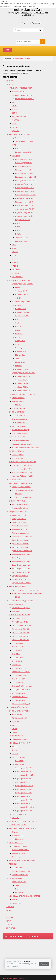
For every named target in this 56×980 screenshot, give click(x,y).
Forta (14, 255)
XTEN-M (15, 262)
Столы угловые (18, 458)
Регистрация (36, 23)
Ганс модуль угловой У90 (22, 537)
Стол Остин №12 (19, 693)
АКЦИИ (9, 910)
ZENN (14, 113)
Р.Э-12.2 (18, 227)
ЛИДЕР (15, 102)
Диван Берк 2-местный (21, 569)
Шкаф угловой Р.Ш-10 (24, 166)
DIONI (14, 127)
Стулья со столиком (20, 419)
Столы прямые (18, 455)
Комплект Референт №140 (22, 476)
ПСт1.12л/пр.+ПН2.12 (20, 636)
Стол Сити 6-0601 (19, 668)
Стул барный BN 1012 (24, 803)
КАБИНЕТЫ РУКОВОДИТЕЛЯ (20, 88)
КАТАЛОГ (9, 84)
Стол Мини (16, 654)
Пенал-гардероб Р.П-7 (24, 163)
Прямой (18, 889)
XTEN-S (15, 266)
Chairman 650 (21, 309)
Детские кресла (18, 401)
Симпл (15, 732)
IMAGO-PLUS (17, 277)
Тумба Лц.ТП (17, 611)
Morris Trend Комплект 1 (25, 99)
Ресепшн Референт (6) (21, 871)
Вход (23, 23)
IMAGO (15, 145)
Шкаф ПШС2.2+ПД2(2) (21, 608)
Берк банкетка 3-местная (22, 579)
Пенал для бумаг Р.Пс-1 (24, 184)
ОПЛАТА (9, 925)
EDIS (14, 245)
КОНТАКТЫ (10, 928)
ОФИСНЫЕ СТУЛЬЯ (17, 412)
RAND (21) (16, 722)
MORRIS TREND (18, 92)
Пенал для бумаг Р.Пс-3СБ (26, 191)
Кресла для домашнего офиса (24, 373)
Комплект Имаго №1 (23, 152)
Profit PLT (19, 334)
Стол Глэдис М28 (19, 658)
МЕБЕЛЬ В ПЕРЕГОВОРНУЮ (20, 483)
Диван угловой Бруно (20, 504)
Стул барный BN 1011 (24, 782)
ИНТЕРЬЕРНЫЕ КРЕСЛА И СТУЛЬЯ (23, 821)
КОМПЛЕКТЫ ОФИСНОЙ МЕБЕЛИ (22, 462)
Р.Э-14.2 (18, 230)
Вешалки (16, 818)
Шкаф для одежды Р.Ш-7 (25, 159)
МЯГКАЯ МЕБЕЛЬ (16, 843)
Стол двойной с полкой (21, 690)
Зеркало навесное (22, 238)
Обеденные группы (19, 739)
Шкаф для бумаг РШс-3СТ (25, 181)
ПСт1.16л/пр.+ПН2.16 (20, 629)
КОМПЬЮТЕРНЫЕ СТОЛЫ (19, 615)
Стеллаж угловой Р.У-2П (25, 198)
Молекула (19, 839)
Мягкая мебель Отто (20, 508)
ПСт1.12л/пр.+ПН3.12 (20, 640)
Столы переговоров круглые (23, 490)
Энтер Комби (20, 341)
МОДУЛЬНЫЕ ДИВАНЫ (18, 512)
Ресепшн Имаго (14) (20, 875)
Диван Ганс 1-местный (21, 540)
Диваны (15, 747)
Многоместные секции (21, 430)
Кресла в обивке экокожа (22, 444)
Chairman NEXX (21, 423)
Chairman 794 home (23, 387)
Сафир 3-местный (19, 522)
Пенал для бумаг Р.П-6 (24, 205)
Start (17, 323)
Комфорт (19, 366)
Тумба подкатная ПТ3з (24, 141)
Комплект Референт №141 (22, 472)
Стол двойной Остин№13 (22, 686)
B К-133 (18, 319)
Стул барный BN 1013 (24, 796)
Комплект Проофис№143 (22, 465)
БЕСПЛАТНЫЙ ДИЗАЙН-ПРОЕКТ (22, 860)
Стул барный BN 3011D (24, 786)
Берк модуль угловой (20, 576)
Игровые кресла (18, 398)
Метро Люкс (20, 362)
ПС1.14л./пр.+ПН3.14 (20, 618)
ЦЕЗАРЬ (15, 131)
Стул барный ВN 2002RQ (25, 775)
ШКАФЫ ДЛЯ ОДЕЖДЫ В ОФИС (21, 601)
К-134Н (18, 305)
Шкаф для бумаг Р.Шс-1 (24, 170)
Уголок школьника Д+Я (21, 704)
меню (7, 50)
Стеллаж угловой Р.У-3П (25, 209)
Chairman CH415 (22, 294)
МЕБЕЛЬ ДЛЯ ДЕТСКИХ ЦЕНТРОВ (23, 828)
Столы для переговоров (21, 487)
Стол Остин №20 (19, 700)
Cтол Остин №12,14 (20, 697)
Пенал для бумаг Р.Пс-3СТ (26, 195)
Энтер (18, 344)
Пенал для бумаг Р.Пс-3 (24, 188)
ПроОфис (16, 138)
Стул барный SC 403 (23, 768)
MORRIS (15, 120)
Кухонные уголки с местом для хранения (28, 593)
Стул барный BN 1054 (24, 793)
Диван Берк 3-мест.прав (21, 554)
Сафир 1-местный (19, 515)
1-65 (17, 885)
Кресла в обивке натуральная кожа (26, 448)
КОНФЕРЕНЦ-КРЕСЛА (18, 437)
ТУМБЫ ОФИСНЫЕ (17, 604)
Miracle (18, 405)
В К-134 (18, 327)
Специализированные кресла (23, 394)
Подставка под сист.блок (25, 213)
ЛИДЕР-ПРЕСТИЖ (19, 117)
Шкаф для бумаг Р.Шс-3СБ (26, 177)
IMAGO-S (16, 273)
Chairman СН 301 (22, 316)
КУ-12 (18, 597)
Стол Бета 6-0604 (19, 679)
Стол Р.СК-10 (17, 661)
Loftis (14, 259)
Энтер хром (20, 348)
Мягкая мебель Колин (20, 850)
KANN (14, 900)
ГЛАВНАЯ (10, 81)
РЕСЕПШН (13, 864)
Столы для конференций (22, 497)
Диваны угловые (18, 853)
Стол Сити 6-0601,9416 (21, 672)
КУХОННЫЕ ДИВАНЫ (17, 586)
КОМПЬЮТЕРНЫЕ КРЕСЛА (20, 280)
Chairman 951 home (23, 380)
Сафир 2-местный (19, 519)
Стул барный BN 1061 (24, 779)
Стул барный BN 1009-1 (24, 807)
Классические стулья (20, 433)
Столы (15, 750)
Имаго (14, 729)
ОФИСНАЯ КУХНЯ (16, 736)
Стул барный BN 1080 (24, 800)
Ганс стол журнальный (21, 533)
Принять (44, 964)
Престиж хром (21, 351)
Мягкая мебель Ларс (20, 846)
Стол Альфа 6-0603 (20, 675)
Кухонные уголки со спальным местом (27, 590)
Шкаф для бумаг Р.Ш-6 (24, 202)
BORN (15, 106)
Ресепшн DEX (17, 868)
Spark (17, 330)
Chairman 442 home (23, 376)
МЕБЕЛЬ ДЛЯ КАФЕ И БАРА (20, 743)
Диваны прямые (18, 857)
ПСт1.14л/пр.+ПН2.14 (20, 633)
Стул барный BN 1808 (24, 811)
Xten (14, 725)
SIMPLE (15, 252)
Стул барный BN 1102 (24, 771)
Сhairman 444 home (23, 391)
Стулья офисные (19, 416)
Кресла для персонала (21, 302)
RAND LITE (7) (18, 715)
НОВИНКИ (10, 907)
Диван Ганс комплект (20, 526)
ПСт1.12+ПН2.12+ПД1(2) (22, 626)
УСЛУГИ (9, 921)
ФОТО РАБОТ (11, 917)
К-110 (17, 337)
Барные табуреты (19, 814)
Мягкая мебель (18, 836)
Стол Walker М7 (18, 682)
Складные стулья (19, 426)
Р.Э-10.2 (18, 223)
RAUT (14, 124)
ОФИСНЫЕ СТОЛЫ (16, 451)
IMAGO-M (16, 270)
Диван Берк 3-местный (21, 565)
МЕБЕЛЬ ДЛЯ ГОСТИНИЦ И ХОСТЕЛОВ (25, 896)
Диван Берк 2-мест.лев (21, 558)
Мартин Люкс (20, 355)
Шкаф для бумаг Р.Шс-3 (24, 173)
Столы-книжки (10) (19, 882)
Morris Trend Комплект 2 (25, 95)
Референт (16, 156)
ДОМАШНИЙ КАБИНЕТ (18, 707)
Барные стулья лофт (20, 757)
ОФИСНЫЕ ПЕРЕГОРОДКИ (20, 711)
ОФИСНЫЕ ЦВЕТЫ (16, 480)
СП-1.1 (18, 149)
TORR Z (15, 109)
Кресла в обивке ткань (21, 440)
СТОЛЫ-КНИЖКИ (16, 878)
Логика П (19, 359)
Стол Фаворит (18, 643)
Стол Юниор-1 (18, 647)
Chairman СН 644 (22, 291)
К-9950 (18, 287)
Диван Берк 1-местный (21, 572)
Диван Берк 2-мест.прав (21, 561)
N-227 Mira (19, 761)
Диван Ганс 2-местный (21, 544)
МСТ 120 (19, 494)
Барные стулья (18, 764)
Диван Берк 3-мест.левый (22, 551)
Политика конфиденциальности (15, 979)
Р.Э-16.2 (18, 234)
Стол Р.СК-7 (17, 665)
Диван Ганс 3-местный (21, 547)
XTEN (14, 248)
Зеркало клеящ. (21, 241)
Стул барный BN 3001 (24, 789)
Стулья (15, 754)
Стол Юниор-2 (18, 650)
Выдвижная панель (23, 220)
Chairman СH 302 (22, 383)
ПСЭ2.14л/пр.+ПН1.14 (21, 622)
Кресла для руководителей (23, 284)
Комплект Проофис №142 (22, 469)
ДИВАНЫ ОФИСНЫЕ (17, 501)
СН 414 (18, 298)
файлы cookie (25, 961)
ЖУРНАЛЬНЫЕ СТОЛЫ (18, 825)
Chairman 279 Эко (22, 369)
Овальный (19, 892)
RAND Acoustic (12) (20, 718)
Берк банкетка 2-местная (22, 583)
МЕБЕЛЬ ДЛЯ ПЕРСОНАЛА (20, 134)
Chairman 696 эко (22, 312)
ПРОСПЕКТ (17, 903)
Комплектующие (18, 408)
